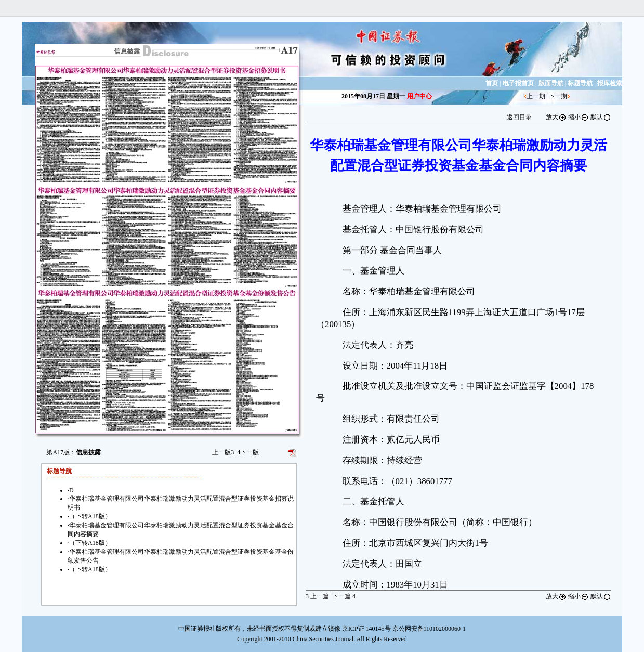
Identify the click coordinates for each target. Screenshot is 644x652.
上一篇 (317, 596)
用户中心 (419, 96)
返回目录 (519, 117)
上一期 (536, 96)
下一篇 (344, 596)
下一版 (248, 452)
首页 (492, 83)
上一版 (223, 452)
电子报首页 (518, 83)
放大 (556, 117)
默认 (601, 117)
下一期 (558, 96)
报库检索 (610, 83)
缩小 (579, 117)
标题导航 (580, 83)
